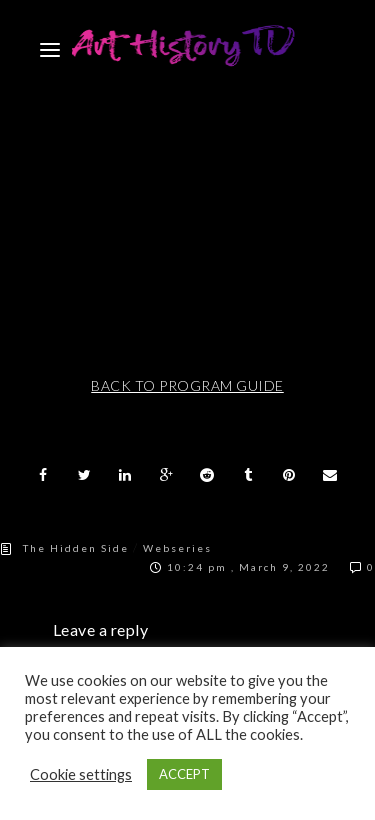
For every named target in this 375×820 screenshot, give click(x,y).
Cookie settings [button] (81, 774)
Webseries (177, 548)
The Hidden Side (76, 548)
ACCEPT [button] (184, 774)
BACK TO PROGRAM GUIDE (187, 385)
